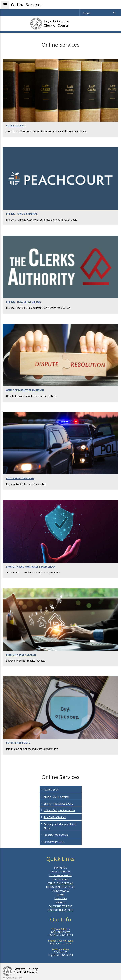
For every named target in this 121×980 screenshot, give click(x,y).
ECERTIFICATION (61, 879)
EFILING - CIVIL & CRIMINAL (22, 214)
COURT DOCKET (15, 125)
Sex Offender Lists (54, 842)
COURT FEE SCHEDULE (60, 875)
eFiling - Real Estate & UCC (58, 804)
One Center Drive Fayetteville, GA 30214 (61, 933)
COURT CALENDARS (61, 872)
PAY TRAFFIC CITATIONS (20, 478)
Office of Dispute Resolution (59, 810)
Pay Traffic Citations (55, 817)
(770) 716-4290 (65, 941)
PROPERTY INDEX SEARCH (21, 655)
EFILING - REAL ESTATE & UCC (23, 302)
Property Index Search (56, 835)
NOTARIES (61, 902)
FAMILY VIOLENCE (61, 891)
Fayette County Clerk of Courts (26, 971)
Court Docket (51, 790)
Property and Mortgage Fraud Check (60, 826)
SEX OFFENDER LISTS (18, 743)
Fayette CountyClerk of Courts (56, 23)
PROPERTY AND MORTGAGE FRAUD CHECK (31, 567)
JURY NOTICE (61, 898)
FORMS (60, 895)
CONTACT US (60, 868)
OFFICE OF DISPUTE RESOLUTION (25, 390)
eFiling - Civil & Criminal (56, 797)
